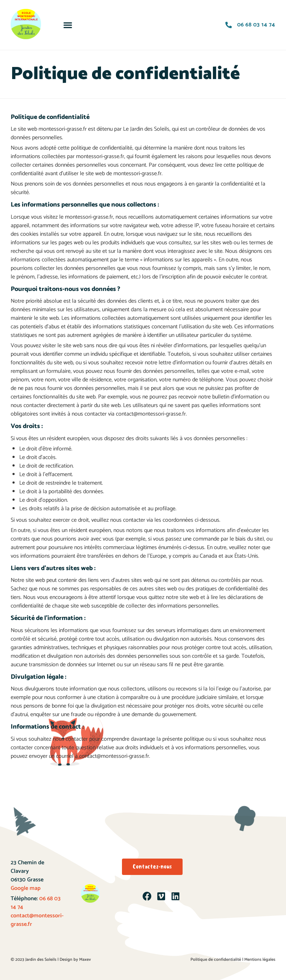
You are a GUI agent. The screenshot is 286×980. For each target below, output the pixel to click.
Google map (26, 888)
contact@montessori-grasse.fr (37, 920)
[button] (68, 25)
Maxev (85, 960)
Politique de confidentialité (216, 960)
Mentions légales (260, 960)
